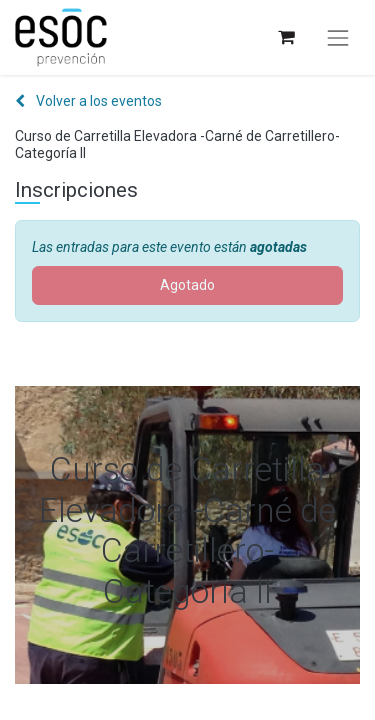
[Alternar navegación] (338, 38)
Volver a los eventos (88, 101)
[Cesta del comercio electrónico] (285, 37)
